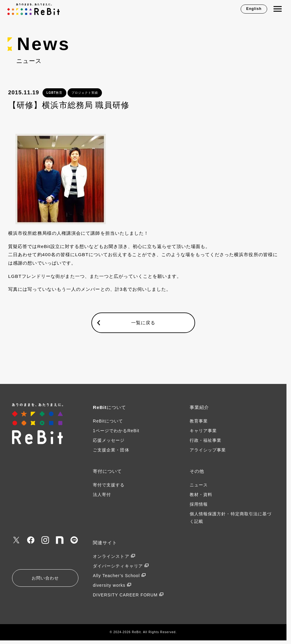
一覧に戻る (143, 323)
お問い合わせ (45, 578)
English (254, 9)
